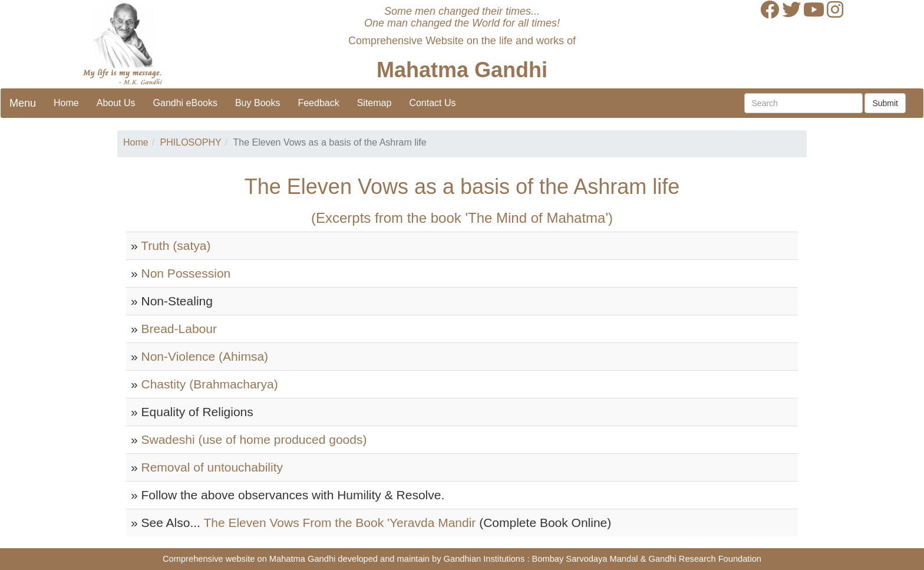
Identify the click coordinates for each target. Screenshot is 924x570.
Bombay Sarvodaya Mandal (585, 559)
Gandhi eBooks (185, 103)
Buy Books (258, 103)
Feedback (318, 103)
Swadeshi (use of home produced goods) (254, 439)
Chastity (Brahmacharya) (210, 384)
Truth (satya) (176, 246)
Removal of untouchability (212, 467)
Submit (885, 103)
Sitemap (374, 103)
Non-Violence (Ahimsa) (205, 356)
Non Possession (186, 273)
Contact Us (432, 103)
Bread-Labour (179, 329)
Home (66, 103)
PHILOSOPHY (191, 142)
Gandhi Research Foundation (705, 559)
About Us (116, 103)
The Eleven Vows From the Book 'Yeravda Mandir (339, 523)
